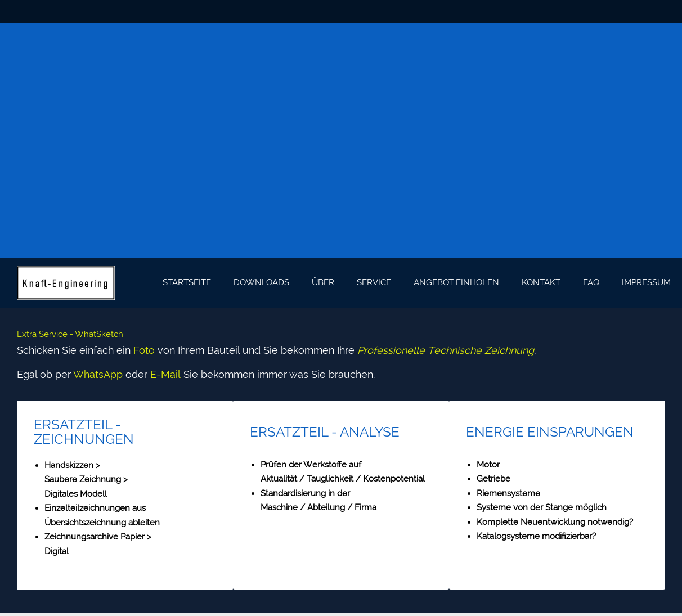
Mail (171, 374)
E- (156, 374)
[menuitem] (187, 283)
